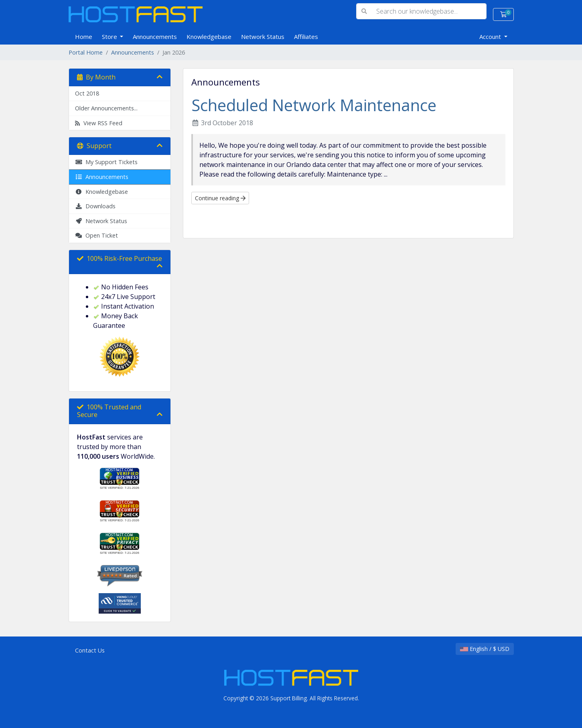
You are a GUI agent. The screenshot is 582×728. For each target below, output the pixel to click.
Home (84, 37)
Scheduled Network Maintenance (314, 105)
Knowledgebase (209, 37)
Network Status (263, 37)
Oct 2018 (87, 93)
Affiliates (306, 37)
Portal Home (86, 52)
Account (491, 37)
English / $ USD (485, 649)
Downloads (95, 206)
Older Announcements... (106, 108)
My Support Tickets (106, 162)
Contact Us (90, 650)
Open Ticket (96, 235)
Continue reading (220, 198)
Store (110, 37)
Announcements (155, 37)
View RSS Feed (99, 123)
